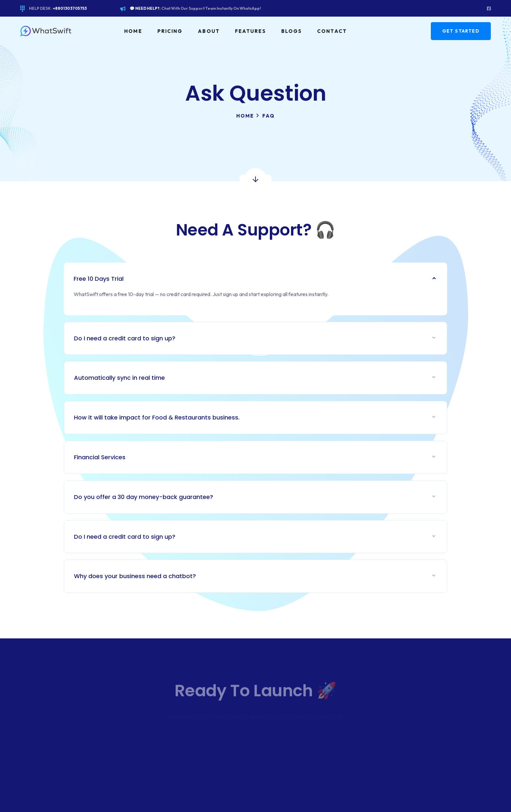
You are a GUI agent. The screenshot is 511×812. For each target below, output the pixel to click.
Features (250, 31)
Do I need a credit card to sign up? (125, 338)
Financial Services (100, 457)
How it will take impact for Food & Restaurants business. (157, 417)
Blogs (292, 31)
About (209, 31)
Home (133, 31)
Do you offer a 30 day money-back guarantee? (144, 497)
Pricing (170, 31)
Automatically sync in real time (119, 378)
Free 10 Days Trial (99, 279)
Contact (332, 31)
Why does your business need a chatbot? (135, 576)
